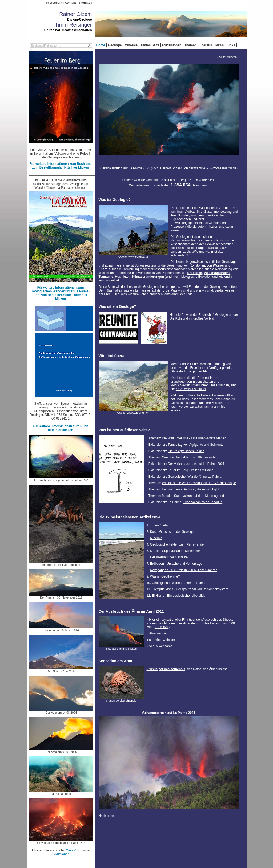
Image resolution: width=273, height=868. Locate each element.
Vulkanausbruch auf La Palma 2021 (125, 168)
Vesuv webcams (161, 646)
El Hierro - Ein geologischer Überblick (178, 596)
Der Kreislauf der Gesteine (169, 557)
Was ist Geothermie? (165, 576)
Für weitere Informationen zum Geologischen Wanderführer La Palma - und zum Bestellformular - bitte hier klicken (61, 293)
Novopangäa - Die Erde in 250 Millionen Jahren (184, 570)
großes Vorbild (204, 318)
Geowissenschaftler (192, 389)
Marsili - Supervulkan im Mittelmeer (175, 551)
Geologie (115, 45)
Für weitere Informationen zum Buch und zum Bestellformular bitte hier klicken (60, 166)
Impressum (54, 3)
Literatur (206, 45)
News (220, 45)
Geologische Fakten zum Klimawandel (189, 457)
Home (101, 45)
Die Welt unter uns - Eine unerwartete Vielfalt (194, 438)
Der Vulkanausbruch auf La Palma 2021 (196, 464)
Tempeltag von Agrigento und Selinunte (196, 445)
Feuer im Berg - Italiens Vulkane (191, 470)
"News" (71, 850)
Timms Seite (150, 45)
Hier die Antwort (181, 315)
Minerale (131, 45)
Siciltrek (163, 627)
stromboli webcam (162, 640)
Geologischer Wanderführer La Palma (195, 477)
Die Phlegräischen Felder (186, 451)
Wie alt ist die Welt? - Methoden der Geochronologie (199, 483)
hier (224, 407)
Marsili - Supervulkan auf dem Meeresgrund (193, 496)
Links (231, 45)
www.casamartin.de (223, 168)
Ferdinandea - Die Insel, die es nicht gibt (190, 489)
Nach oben (106, 816)
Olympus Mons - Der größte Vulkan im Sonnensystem (190, 589)
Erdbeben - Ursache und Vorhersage (176, 564)
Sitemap (84, 3)
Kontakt (70, 3)
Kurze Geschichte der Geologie (172, 532)
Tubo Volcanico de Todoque (203, 502)
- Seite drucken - (228, 57)
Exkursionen (172, 45)
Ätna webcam (159, 633)
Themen (190, 45)
